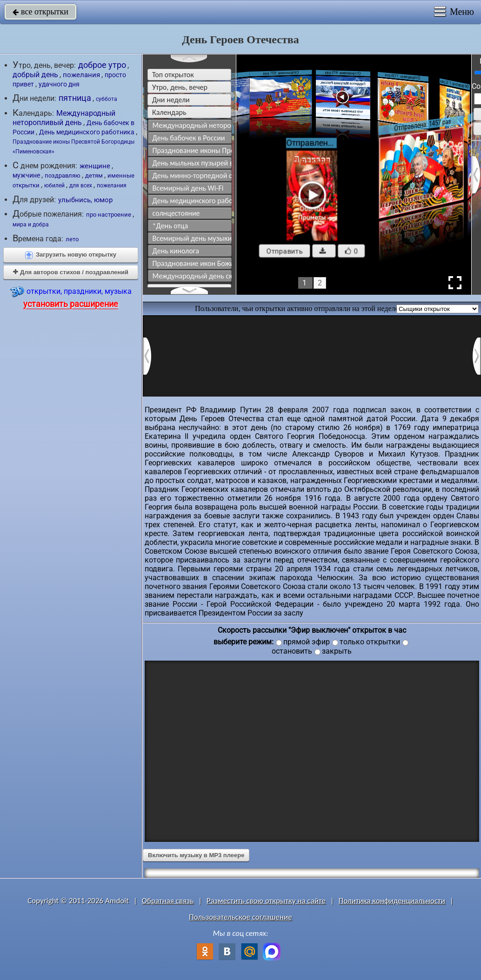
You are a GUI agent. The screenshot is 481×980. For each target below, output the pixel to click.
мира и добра (31, 225)
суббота (107, 99)
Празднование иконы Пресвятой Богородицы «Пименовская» (192, 150)
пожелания (81, 75)
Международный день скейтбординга (192, 276)
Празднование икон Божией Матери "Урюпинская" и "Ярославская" (192, 263)
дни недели (171, 100)
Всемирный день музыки (192, 238)
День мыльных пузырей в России (192, 163)
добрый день (35, 75)
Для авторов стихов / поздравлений (71, 272)
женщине (95, 166)
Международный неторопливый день (64, 118)
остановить (292, 652)
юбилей (54, 185)
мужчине (26, 175)
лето (72, 239)
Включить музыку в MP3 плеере (196, 855)
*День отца (170, 226)
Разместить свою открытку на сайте (266, 901)
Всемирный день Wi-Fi (188, 188)
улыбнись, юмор (85, 200)
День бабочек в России (189, 138)
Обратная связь (168, 901)
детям (94, 175)
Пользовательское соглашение (240, 917)
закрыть (337, 652)
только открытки (370, 642)
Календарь (169, 112)
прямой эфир (307, 642)
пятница (75, 98)
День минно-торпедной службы (192, 175)
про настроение (109, 215)
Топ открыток (173, 75)
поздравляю (63, 175)
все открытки (40, 12)
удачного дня (59, 84)
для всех (81, 185)
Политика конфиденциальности (392, 901)
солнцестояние (176, 213)
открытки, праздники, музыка (71, 297)
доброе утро (102, 65)
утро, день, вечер (180, 87)
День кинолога (176, 251)
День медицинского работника (87, 132)
